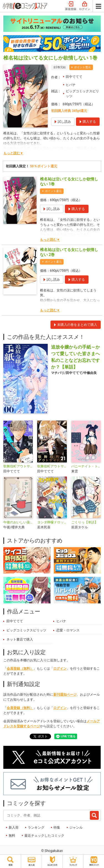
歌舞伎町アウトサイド (18, 466)
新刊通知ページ (65, 695)
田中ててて (74, 77)
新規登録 (71, 6)
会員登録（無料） (20, 669)
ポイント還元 (82, 67)
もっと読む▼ (13, 153)
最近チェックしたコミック (44, 836)
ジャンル (76, 828)
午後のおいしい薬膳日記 (18, 522)
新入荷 (14, 828)
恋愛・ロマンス (68, 630)
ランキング (36, 828)
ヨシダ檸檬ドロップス (52, 522)
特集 (57, 828)
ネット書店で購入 (20, 639)
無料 (12, 836)
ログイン (85, 6)
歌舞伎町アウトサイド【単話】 (52, 466)
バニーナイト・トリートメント (86, 466)
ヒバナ (71, 85)
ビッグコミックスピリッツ (82, 94)
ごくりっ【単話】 (85, 522)
